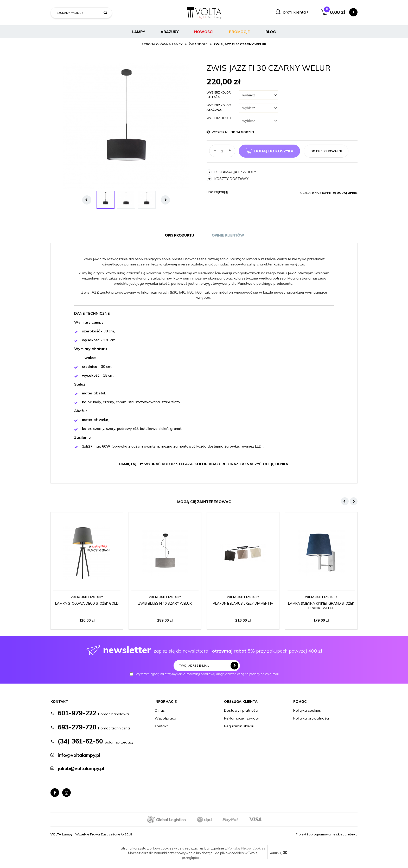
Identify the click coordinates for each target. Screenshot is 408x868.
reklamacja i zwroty (231, 172)
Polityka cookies (307, 710)
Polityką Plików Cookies (246, 848)
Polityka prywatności (311, 718)
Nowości (204, 32)
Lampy (139, 32)
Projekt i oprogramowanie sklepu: (327, 834)
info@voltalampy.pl (79, 755)
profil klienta (296, 12)
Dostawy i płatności (241, 710)
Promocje (239, 32)
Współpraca (165, 718)
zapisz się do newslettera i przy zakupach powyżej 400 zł (204, 650)
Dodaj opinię (347, 193)
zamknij (279, 852)
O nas (160, 710)
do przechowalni (326, 151)
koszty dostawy (228, 179)
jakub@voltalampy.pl (81, 768)
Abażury (170, 32)
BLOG (271, 32)
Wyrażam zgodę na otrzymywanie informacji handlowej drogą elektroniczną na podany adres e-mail (204, 674)
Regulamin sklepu (239, 726)
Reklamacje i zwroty (241, 718)
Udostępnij (217, 192)
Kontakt (161, 726)
